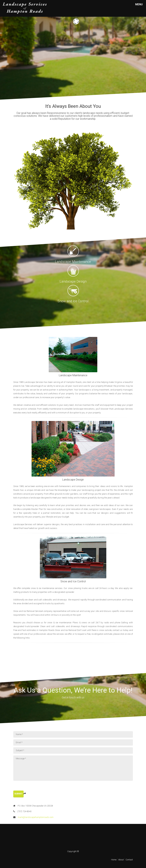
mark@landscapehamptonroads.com (33, 817)
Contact (129, 860)
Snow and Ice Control (73, 581)
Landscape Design (73, 480)
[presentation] (39, 787)
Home (114, 860)
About (121, 860)
